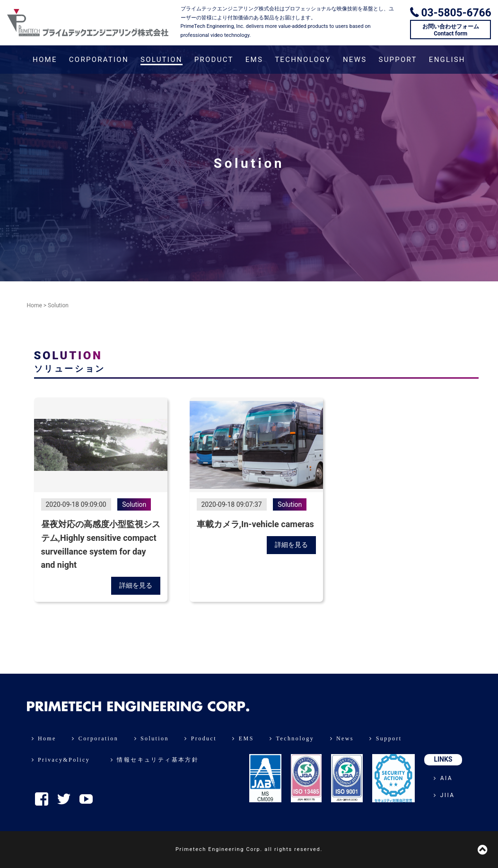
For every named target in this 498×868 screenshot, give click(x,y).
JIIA (444, 795)
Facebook (42, 799)
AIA (443, 778)
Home (35, 305)
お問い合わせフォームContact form (451, 30)
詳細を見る (136, 585)
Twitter (64, 799)
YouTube (86, 799)
